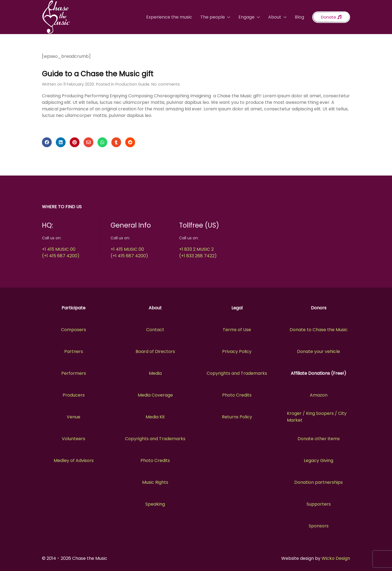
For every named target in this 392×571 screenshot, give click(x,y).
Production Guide (132, 84)
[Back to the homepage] (56, 17)
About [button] (277, 17)
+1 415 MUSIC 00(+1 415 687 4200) (61, 253)
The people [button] (215, 17)
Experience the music (169, 17)
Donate (331, 17)
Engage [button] (249, 17)
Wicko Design (336, 558)
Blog (299, 17)
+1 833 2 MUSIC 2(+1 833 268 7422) (198, 253)
